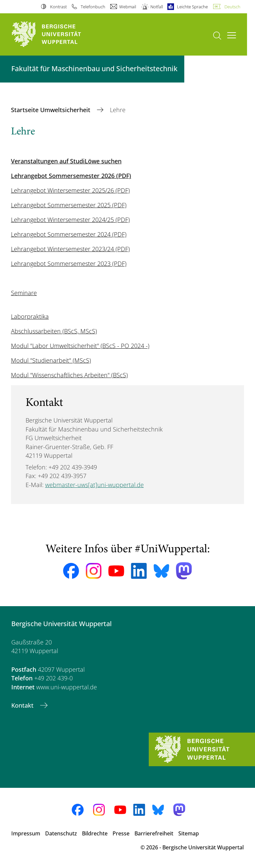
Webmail (128, 7)
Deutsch (232, 7)
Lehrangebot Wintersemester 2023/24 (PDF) (70, 249)
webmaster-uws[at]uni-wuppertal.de (94, 485)
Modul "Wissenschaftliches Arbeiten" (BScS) (69, 375)
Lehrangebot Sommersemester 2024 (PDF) (69, 234)
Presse (121, 833)
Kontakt (23, 705)
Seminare (24, 293)
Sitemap (189, 833)
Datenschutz (61, 833)
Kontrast (58, 7)
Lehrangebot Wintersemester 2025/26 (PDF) (70, 190)
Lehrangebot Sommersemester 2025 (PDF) (69, 205)
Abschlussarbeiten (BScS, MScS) (54, 331)
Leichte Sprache (192, 7)
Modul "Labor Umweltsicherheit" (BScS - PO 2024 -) (80, 346)
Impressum (26, 833)
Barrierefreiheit (154, 833)
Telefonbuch (93, 7)
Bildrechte (95, 833)
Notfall (157, 7)
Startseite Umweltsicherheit (51, 110)
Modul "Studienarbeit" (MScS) (51, 360)
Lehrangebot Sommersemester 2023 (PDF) (69, 263)
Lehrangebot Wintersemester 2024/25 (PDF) (70, 220)
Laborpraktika (30, 316)
